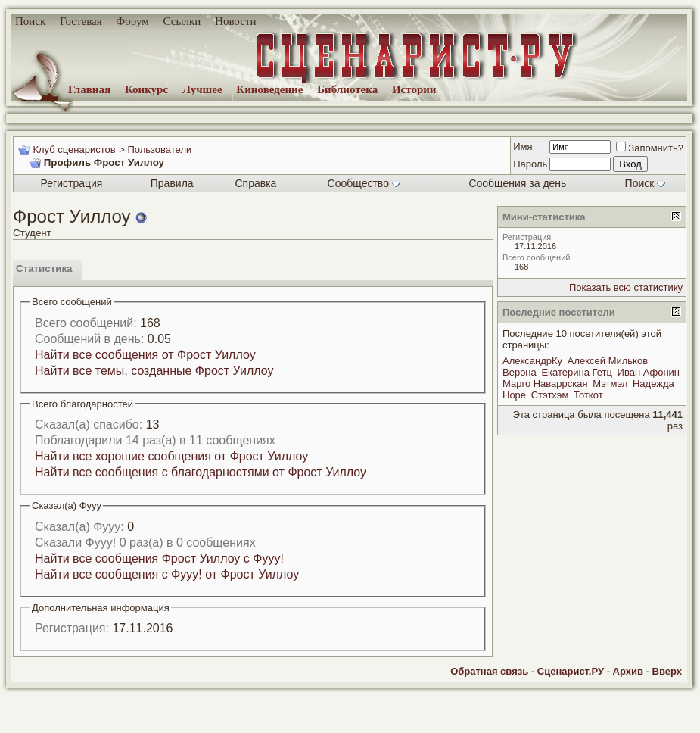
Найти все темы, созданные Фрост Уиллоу (154, 371)
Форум (132, 21)
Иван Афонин (649, 372)
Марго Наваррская (545, 384)
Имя (523, 147)
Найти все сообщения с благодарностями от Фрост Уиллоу (201, 472)
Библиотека (347, 89)
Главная (89, 89)
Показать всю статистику (626, 287)
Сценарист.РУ (571, 671)
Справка (255, 183)
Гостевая (81, 21)
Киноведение (269, 89)
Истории (414, 89)
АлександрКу (532, 361)
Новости (235, 21)
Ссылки (182, 21)
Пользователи (159, 150)
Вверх (667, 671)
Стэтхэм (550, 395)
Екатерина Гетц (577, 372)
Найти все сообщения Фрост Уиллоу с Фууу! (159, 558)
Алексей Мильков (608, 361)
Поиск (30, 21)
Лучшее (202, 89)
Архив (628, 671)
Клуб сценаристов (74, 150)
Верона (520, 372)
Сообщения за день (517, 183)
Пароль (530, 164)
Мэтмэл (610, 384)
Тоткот (588, 395)
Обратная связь (489, 671)
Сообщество (364, 183)
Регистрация (72, 183)
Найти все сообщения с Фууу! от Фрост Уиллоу (167, 574)
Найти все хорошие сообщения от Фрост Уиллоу (171, 456)
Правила (172, 183)
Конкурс (146, 89)
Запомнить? (650, 148)
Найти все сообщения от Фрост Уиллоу (145, 355)
